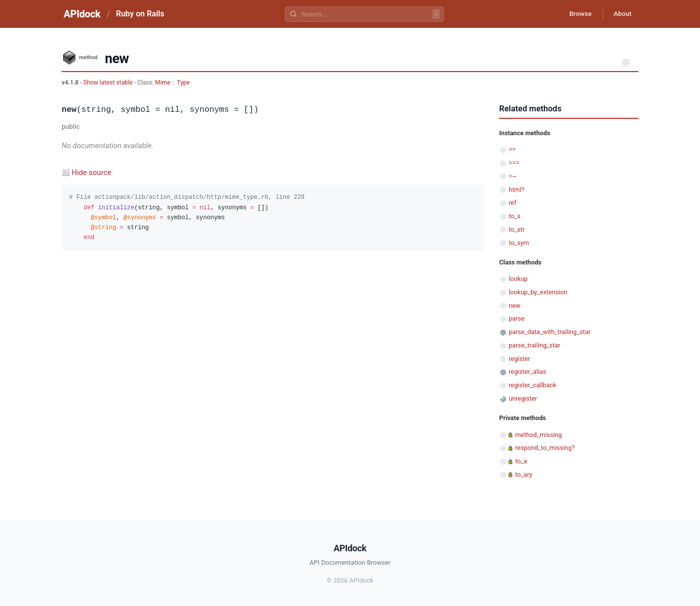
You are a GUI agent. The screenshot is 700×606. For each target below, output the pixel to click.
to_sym (519, 243)
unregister (523, 398)
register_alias (527, 372)
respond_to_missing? (545, 448)
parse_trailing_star (534, 345)
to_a (521, 461)
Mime (163, 83)
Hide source (91, 173)
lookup (518, 279)
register (519, 359)
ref (512, 203)
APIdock (82, 14)
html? (517, 190)
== (512, 149)
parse (517, 318)
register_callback (532, 385)
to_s (515, 216)
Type (183, 83)
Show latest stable (108, 83)
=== (514, 163)
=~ (513, 176)
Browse (576, 14)
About (621, 14)
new (514, 305)
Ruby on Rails (140, 14)
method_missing (538, 435)
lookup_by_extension (538, 292)
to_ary (524, 475)
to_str (517, 229)
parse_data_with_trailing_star (550, 332)
